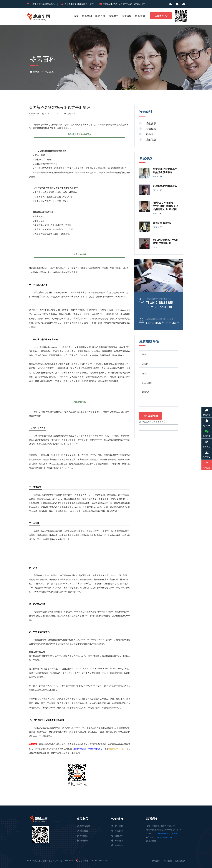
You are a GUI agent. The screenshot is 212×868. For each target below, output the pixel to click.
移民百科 (100, 16)
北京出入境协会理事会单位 (43, 4)
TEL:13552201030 (159, 307)
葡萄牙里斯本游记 (163, 223)
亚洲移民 (84, 840)
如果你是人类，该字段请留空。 (153, 421)
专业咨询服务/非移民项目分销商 (79, 4)
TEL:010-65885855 (160, 303)
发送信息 (151, 416)
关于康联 (127, 16)
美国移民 (84, 831)
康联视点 (151, 140)
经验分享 (151, 124)
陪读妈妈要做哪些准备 (165, 186)
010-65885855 (160, 833)
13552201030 (139, 4)
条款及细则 (180, 861)
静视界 (150, 134)
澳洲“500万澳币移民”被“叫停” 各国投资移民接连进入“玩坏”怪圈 (165, 206)
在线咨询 (161, 16)
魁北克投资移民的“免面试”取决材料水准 (165, 242)
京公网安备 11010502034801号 (92, 860)
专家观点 (49, 72)
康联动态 (119, 845)
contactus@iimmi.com (163, 322)
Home (36, 72)
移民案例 (140, 16)
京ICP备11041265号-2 (65, 861)
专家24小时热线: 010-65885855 (117, 4)
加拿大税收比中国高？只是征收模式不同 (165, 171)
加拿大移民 (85, 826)
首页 (76, 16)
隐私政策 (156, 861)
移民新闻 (87, 16)
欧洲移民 (84, 836)
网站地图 (168, 861)
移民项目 (113, 16)
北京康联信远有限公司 (44, 861)
